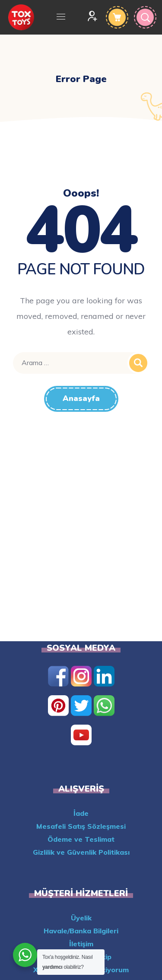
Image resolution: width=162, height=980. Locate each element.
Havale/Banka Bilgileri (81, 931)
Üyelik (81, 918)
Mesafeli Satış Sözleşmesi (81, 826)
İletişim (81, 944)
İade (81, 813)
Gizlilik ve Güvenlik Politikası (81, 852)
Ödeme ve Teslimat (81, 839)
